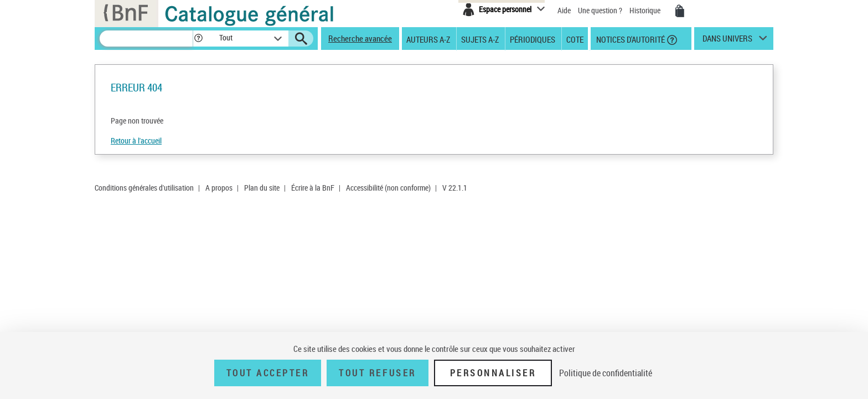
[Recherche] (146, 39)
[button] (198, 39)
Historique (646, 10)
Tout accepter (268, 373)
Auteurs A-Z (428, 39)
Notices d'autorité (630, 39)
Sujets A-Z (480, 39)
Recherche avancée (360, 38)
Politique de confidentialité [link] (606, 373)
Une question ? (600, 10)
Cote (575, 39)
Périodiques (533, 39)
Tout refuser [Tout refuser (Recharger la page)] (377, 373)
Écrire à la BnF (313, 188)
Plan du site (262, 188)
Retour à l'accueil (136, 140)
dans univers (727, 41)
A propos (219, 188)
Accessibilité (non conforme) (388, 188)
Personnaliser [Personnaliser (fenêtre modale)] (493, 373)
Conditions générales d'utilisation (144, 188)
